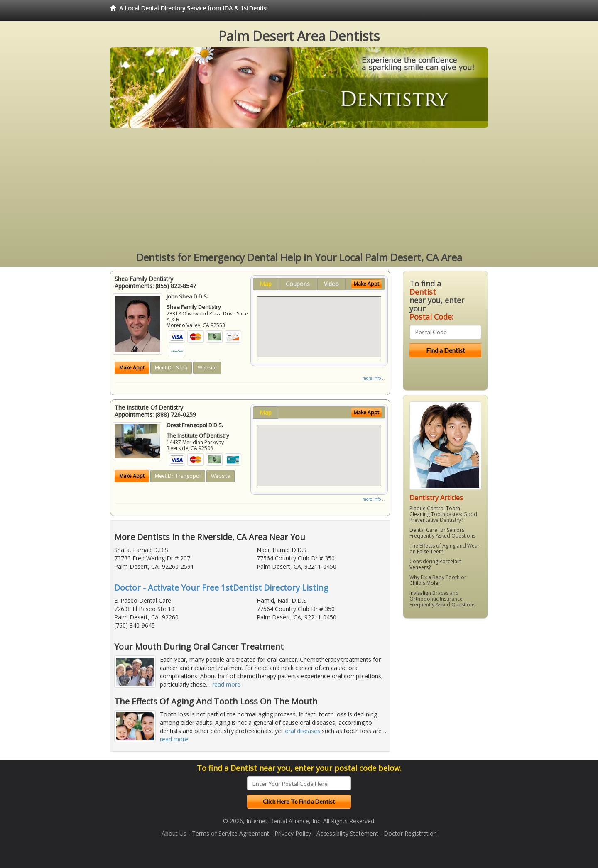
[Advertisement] (299, 190)
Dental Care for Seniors (437, 530)
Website (207, 368)
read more (226, 684)
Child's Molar (425, 583)
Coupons (298, 284)
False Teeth (430, 551)
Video (331, 284)
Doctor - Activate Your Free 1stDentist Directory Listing (221, 588)
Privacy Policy (293, 833)
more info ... (374, 378)
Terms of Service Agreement (230, 833)
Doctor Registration (410, 833)
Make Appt (132, 368)
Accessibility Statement (347, 833)
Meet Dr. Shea (171, 368)
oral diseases (303, 731)
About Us (174, 833)
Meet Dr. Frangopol (178, 476)
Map (266, 284)
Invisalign (420, 593)
